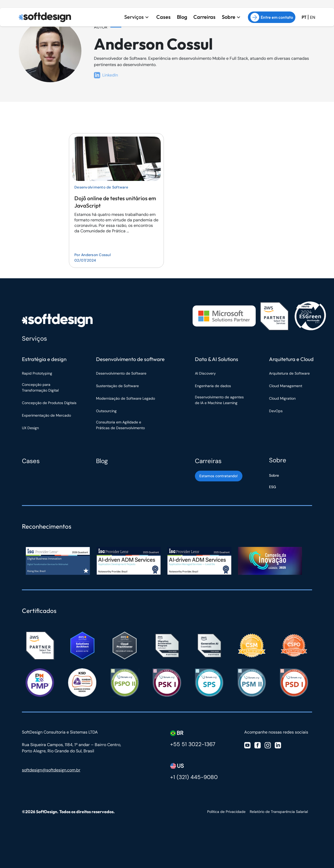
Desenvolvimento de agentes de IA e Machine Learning (219, 400)
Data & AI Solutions (217, 359)
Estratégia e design (44, 359)
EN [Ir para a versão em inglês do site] (313, 17)
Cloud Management (286, 386)
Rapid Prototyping (38, 373)
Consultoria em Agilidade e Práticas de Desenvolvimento (120, 425)
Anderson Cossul (96, 255)
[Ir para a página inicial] (45, 17)
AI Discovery (205, 373)
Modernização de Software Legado (126, 398)
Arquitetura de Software (289, 373)
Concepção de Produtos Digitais (49, 403)
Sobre (228, 17)
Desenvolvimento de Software (101, 187)
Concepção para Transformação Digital (41, 387)
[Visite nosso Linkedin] (278, 745)
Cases (162, 17)
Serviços (133, 17)
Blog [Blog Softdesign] (102, 461)
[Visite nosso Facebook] (258, 745)
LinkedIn (106, 75)
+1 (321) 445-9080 (194, 777)
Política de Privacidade (226, 812)
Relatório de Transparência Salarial (279, 812)
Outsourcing (106, 411)
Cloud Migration (282, 398)
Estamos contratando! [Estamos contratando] (219, 476)
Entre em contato (272, 17)
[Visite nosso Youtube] (247, 745)
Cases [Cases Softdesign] (31, 461)
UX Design (30, 428)
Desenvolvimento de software (130, 359)
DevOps (276, 411)
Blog (181, 17)
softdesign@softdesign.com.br (51, 770)
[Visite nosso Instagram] (268, 745)
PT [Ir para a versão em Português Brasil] (304, 17)
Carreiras (204, 17)
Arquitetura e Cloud (291, 359)
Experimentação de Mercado (46, 415)
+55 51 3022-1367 (193, 744)
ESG (273, 487)
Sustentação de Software (117, 386)
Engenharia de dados (213, 386)
